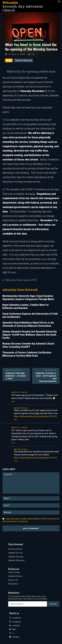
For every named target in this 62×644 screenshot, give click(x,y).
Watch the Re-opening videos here (31, 72)
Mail (14, 629)
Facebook (17, 618)
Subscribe (53, 604)
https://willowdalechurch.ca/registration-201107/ (36, 416)
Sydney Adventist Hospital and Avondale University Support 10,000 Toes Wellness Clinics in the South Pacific (30, 335)
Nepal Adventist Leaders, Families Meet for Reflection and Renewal (26, 306)
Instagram (17, 622)
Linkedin (16, 626)
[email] (28, 604)
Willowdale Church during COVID (21, 280)
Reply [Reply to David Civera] (16, 420)
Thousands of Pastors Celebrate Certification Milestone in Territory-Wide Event (27, 354)
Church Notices (24, 60)
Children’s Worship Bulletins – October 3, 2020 (16, 376)
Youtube (16, 637)
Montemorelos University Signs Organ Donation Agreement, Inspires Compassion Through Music (28, 298)
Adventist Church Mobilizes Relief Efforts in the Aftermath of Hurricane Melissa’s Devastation (28, 324)
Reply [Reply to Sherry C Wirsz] (13, 402)
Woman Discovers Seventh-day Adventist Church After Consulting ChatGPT (28, 345)
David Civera (21, 408)
